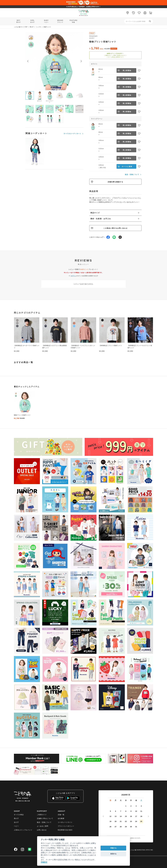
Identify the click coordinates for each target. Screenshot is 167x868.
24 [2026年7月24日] (136, 821)
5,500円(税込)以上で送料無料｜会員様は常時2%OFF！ (83, 7)
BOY (19, 21)
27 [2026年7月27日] (116, 827)
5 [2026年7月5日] (110, 811)
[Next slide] (81, 61)
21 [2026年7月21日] (121, 821)
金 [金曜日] (136, 800)
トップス (39, 27)
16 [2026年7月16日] (131, 816)
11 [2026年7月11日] (141, 811)
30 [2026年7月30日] (131, 827)
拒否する (113, 854)
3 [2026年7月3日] (136, 806)
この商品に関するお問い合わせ (115, 228)
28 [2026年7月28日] (121, 827)
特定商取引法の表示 (65, 830)
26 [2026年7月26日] (110, 827)
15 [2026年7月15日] (126, 816)
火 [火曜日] (121, 800)
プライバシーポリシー (66, 826)
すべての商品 (19, 815)
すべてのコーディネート (72, 134)
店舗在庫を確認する (115, 182)
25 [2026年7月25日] (141, 821)
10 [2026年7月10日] (136, 811)
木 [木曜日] (131, 800)
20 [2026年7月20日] (116, 821)
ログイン (73, 276)
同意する (113, 848)
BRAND (60, 21)
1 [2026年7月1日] (126, 806)
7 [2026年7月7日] (121, 811)
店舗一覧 (61, 815)
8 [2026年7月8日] (126, 811)
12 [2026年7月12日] (110, 816)
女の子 (16, 822)
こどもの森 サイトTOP (21, 27)
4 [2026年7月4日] (141, 806)
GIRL (32, 21)
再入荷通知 (127, 71)
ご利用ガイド (42, 815)
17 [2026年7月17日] (136, 816)
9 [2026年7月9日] (131, 811)
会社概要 (61, 818)
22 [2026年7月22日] (126, 821)
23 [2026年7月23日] (131, 821)
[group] (24, 405)
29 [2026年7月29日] (126, 827)
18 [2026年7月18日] (141, 816)
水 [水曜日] (126, 800)
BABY (46, 21)
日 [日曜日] (110, 800)
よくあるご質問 (43, 826)
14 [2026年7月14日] (121, 816)
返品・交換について (132, 175)
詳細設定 (44, 862)
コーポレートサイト (65, 822)
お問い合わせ (42, 830)
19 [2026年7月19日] (110, 821)
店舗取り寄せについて (45, 818)
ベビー (16, 826)
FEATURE (74, 21)
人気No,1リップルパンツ (23, 830)
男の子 (32, 27)
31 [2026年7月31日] (136, 827)
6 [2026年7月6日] (116, 811)
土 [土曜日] (141, 800)
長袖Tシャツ (47, 27)
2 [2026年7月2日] (131, 806)
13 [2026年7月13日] (116, 816)
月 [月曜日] (116, 800)
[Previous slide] (28, 61)
